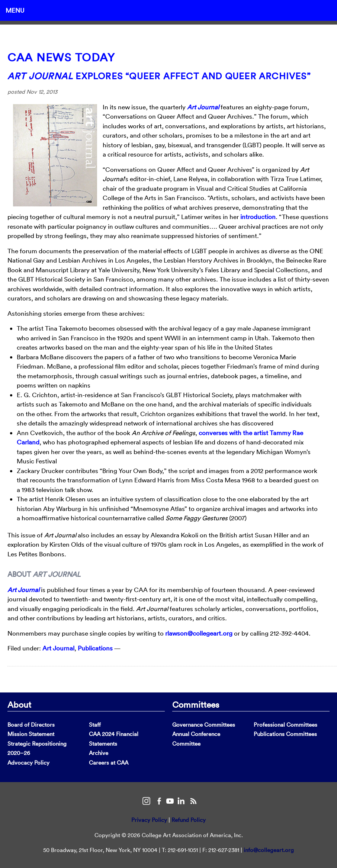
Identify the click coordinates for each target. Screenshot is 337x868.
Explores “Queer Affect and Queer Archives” (159, 76)
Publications (95, 648)
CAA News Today (61, 57)
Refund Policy (189, 820)
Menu (15, 10)
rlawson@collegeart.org (199, 633)
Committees (196, 704)
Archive (99, 753)
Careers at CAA (109, 763)
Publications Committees (285, 734)
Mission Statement (31, 734)
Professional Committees (285, 725)
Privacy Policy (149, 820)
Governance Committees (204, 725)
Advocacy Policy (28, 763)
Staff (95, 725)
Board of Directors (31, 725)
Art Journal (203, 107)
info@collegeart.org (269, 850)
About (19, 704)
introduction (258, 217)
